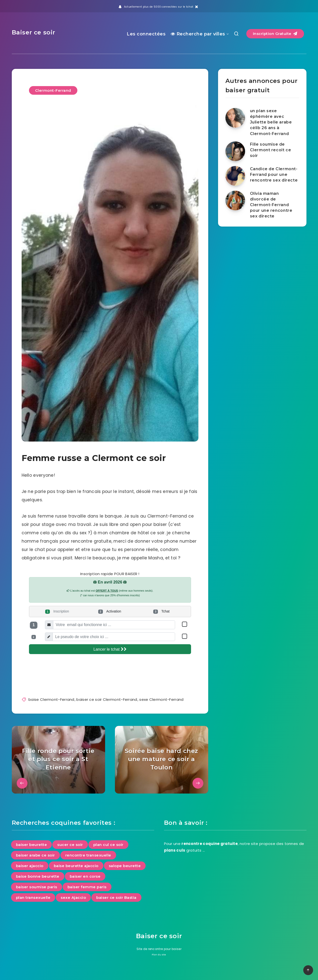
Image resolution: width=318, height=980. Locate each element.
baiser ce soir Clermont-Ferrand (107, 699)
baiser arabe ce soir (35, 855)
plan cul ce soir (108, 845)
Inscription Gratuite (275, 34)
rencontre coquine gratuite (210, 844)
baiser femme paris (87, 887)
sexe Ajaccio (73, 897)
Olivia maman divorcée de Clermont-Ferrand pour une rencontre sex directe (271, 205)
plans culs (175, 850)
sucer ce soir (70, 845)
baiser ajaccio (30, 866)
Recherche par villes (198, 34)
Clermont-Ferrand (53, 90)
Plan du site (159, 955)
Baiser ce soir (34, 32)
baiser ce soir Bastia (116, 897)
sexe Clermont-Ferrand (161, 699)
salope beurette (125, 866)
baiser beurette (32, 845)
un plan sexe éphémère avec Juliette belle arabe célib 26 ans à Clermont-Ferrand (271, 122)
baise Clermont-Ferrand (51, 699)
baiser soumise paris (37, 887)
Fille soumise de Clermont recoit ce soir (271, 150)
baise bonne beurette (38, 876)
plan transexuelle (33, 897)
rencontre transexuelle (88, 855)
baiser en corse (85, 876)
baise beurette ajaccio (76, 866)
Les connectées (146, 34)
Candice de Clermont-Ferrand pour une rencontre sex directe (274, 175)
